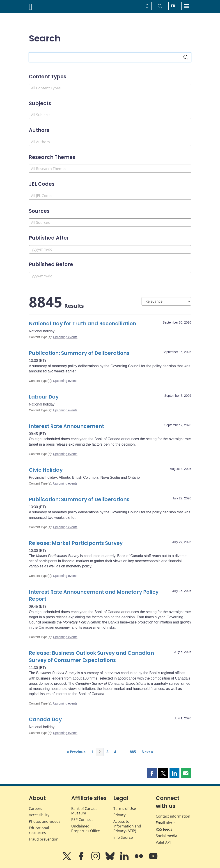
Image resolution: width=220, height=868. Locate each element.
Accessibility (39, 815)
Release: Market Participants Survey (76, 543)
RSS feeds (164, 829)
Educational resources (39, 830)
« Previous (76, 752)
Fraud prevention (44, 839)
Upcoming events (65, 337)
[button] (152, 773)
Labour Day (44, 397)
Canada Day (45, 720)
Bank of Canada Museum (84, 811)
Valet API (163, 842)
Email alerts (166, 823)
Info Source (123, 837)
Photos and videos (45, 821)
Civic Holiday (46, 470)
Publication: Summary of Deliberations (79, 353)
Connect (82, 820)
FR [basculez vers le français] (173, 6)
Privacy (119, 815)
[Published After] (110, 249)
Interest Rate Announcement (66, 426)
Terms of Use (125, 809)
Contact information (173, 816)
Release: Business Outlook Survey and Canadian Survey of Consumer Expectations (91, 657)
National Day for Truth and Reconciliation (82, 324)
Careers (36, 809)
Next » (147, 752)
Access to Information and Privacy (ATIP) (127, 826)
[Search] (186, 57)
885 (133, 752)
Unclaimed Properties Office (86, 828)
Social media (166, 836)
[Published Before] (110, 276)
